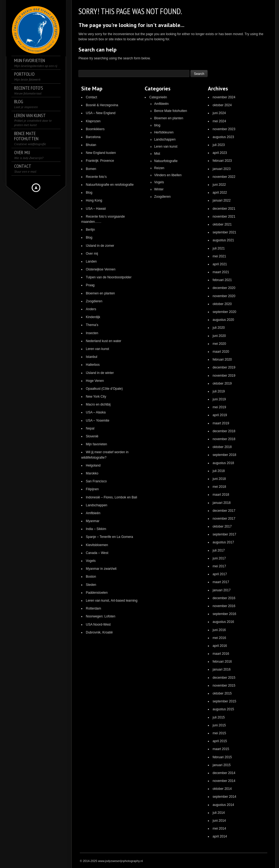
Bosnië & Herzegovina (102, 105)
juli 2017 (219, 550)
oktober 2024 (222, 105)
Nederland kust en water (104, 341)
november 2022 (224, 177)
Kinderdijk (93, 317)
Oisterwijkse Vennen (101, 269)
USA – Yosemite (98, 421)
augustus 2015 (223, 709)
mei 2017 (219, 566)
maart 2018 (221, 495)
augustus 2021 (223, 240)
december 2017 (224, 511)
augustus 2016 (223, 622)
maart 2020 (221, 352)
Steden (91, 585)
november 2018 (224, 439)
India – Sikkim (96, 529)
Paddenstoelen (97, 593)
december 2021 (224, 209)
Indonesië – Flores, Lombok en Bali (111, 497)
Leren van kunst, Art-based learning (112, 601)
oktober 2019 (222, 383)
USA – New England (101, 113)
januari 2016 (222, 669)
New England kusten (101, 153)
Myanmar (93, 521)
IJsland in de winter (100, 373)
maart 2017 (221, 582)
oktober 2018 (222, 447)
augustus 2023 (223, 137)
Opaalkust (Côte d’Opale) (104, 389)
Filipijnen (92, 489)
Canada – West (97, 553)
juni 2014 (219, 821)
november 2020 (224, 296)
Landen (91, 261)
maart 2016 (221, 654)
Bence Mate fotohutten (171, 111)
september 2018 (224, 455)
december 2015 (224, 678)
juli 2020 (219, 328)
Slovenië (92, 436)
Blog (89, 193)
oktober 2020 (222, 304)
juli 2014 (219, 813)
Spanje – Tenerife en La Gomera (109, 537)
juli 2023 (219, 145)
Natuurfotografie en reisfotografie (110, 185)
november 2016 (224, 606)
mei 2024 (219, 121)
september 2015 (224, 701)
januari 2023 (222, 169)
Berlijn (90, 230)
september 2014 (224, 797)
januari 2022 (222, 200)
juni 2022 (219, 185)
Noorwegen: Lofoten (101, 616)
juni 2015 (219, 725)
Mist (157, 154)
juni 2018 (219, 479)
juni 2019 (219, 399)
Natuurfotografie (166, 161)
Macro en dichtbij (98, 404)
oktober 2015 (222, 693)
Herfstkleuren (164, 132)
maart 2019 (221, 423)
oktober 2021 (222, 224)
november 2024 (224, 97)
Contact (91, 97)
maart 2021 (221, 272)
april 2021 (220, 264)
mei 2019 (219, 407)
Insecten (92, 333)
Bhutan (91, 145)
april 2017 (220, 574)
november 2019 (224, 376)
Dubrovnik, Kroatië (99, 632)
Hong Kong (94, 200)
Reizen (159, 168)
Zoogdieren (94, 301)
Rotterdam (93, 608)
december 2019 (224, 367)
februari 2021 (222, 280)
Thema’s (92, 325)
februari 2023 (222, 161)
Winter (159, 189)
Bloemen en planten (100, 293)
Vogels (91, 561)
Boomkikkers (95, 129)
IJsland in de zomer (100, 246)
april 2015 (220, 741)
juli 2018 (219, 471)
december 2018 (224, 431)
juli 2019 (219, 391)
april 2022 (220, 193)
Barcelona (93, 137)
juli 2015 (219, 717)
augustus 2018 (223, 463)
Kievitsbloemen (97, 545)
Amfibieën (93, 513)
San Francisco (96, 481)
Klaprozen (93, 121)
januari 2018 (222, 503)
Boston (91, 577)
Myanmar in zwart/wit (101, 569)
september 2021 (224, 232)
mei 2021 (219, 256)
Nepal (90, 428)
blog (157, 125)
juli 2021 (219, 248)
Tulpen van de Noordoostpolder (109, 277)
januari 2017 (222, 590)
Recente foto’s (96, 177)
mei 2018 (219, 487)
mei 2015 (219, 733)
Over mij (92, 254)
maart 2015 (221, 749)
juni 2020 (219, 336)
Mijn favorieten (96, 444)
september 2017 (224, 534)
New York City (96, 397)
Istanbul (92, 357)
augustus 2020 (223, 320)
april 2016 (220, 646)
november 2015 (224, 686)
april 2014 (220, 836)
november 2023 (224, 129)
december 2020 (224, 288)
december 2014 (224, 773)
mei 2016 (219, 638)
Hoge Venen (95, 381)
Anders (91, 309)
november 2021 (224, 217)
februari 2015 (222, 757)
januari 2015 (222, 765)
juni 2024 (219, 113)
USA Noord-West (98, 625)
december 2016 (224, 598)
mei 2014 (219, 829)
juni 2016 (219, 630)
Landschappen (97, 505)
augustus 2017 (223, 542)
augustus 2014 (223, 805)
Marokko (92, 473)
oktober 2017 (222, 526)
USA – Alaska (96, 412)
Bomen (91, 169)
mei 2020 (219, 344)
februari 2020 (222, 360)
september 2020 (224, 312)
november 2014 (224, 781)
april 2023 (220, 153)
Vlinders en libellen (168, 175)
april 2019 (220, 415)
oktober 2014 (222, 789)
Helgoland (93, 465)
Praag (90, 285)
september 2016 (224, 614)
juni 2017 (219, 558)
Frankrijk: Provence (100, 161)
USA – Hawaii (96, 209)
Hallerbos (93, 365)
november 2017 (224, 519)
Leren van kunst (97, 349)
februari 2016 (222, 662)
